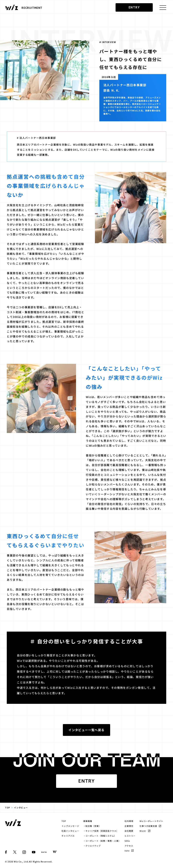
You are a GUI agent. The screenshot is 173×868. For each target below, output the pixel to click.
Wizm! (145, 831)
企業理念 (129, 826)
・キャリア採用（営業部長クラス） (101, 831)
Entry (86, 781)
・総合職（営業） (92, 826)
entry (134, 7)
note (129, 851)
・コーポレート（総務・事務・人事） (102, 841)
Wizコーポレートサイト (151, 821)
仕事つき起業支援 (150, 826)
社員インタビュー (70, 831)
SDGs (127, 841)
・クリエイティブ (92, 846)
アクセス (129, 846)
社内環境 (129, 821)
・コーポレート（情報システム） (100, 836)
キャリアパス (68, 836)
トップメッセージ (70, 826)
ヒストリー (130, 836)
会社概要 (129, 831)
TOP (8, 808)
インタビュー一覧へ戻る (86, 730)
